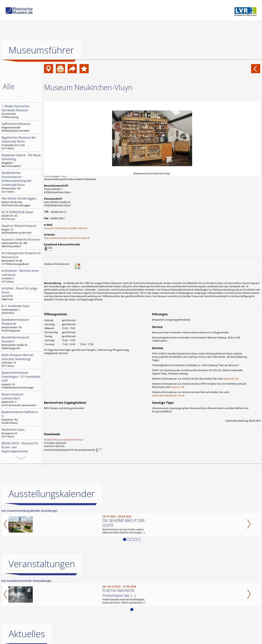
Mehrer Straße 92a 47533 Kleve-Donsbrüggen (21, 202)
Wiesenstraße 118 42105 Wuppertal (21, 325)
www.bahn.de (231, 379)
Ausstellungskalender (52, 494)
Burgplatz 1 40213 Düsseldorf (21, 160)
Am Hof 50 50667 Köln (21, 294)
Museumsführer (41, 50)
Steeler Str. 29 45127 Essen (21, 215)
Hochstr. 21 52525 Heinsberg (21, 453)
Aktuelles (27, 634)
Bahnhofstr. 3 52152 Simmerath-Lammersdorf (21, 400)
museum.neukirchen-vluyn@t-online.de (66, 228)
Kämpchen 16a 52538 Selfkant (21, 417)
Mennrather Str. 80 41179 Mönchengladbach (21, 258)
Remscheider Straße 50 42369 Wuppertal (21, 343)
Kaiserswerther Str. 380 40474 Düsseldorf (21, 243)
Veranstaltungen (42, 564)
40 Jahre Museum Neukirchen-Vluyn (64, 440)
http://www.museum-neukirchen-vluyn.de (67, 238)
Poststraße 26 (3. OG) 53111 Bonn (21, 143)
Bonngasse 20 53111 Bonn (21, 433)
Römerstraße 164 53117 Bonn (21, 182)
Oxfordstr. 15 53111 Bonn (21, 360)
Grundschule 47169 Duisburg (21, 111)
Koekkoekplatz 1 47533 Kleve (21, 309)
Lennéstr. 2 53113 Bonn (21, 276)
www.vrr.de (178, 387)
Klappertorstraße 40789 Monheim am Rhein (21, 127)
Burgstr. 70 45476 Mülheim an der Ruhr (21, 229)
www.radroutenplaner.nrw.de (168, 395)
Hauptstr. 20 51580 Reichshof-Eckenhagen (21, 380)
